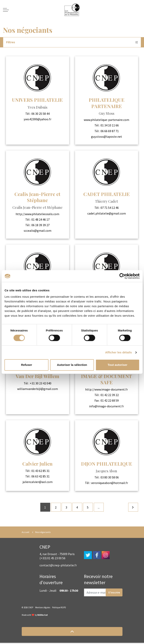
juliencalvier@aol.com (38, 482)
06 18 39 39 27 (40, 225)
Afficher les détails (118, 352)
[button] (72, 633)
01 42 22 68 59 (110, 401)
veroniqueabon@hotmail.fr (110, 483)
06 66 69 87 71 (110, 131)
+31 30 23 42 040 (41, 383)
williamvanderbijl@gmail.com (38, 389)
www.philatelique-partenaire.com (106, 120)
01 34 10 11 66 (110, 125)
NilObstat (43, 616)
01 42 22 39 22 (110, 395)
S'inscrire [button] (114, 594)
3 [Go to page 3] (66, 508)
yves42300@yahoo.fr (38, 119)
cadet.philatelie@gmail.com (107, 213)
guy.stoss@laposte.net (107, 137)
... (100, 508)
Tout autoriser (118, 365)
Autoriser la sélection (72, 365)
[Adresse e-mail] (103, 594)
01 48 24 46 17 (40, 220)
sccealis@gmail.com (38, 231)
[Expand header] (6, 10)
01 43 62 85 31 (40, 471)
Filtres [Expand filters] (72, 42)
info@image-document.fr (106, 406)
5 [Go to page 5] (88, 508)
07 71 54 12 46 (110, 208)
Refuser (26, 365)
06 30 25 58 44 (40, 114)
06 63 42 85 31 (40, 476)
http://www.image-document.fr (106, 390)
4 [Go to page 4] (77, 508)
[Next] (133, 508)
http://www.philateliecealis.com (37, 214)
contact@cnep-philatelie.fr (58, 566)
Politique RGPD (59, 609)
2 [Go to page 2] (55, 508)
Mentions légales (43, 609)
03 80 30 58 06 (110, 477)
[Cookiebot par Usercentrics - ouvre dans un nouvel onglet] (122, 276)
